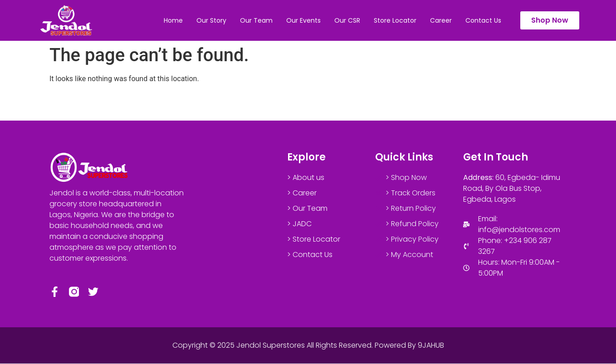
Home (173, 20)
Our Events (303, 20)
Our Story (211, 20)
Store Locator (395, 20)
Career (441, 20)
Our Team (256, 20)
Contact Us (483, 20)
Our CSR (347, 20)
